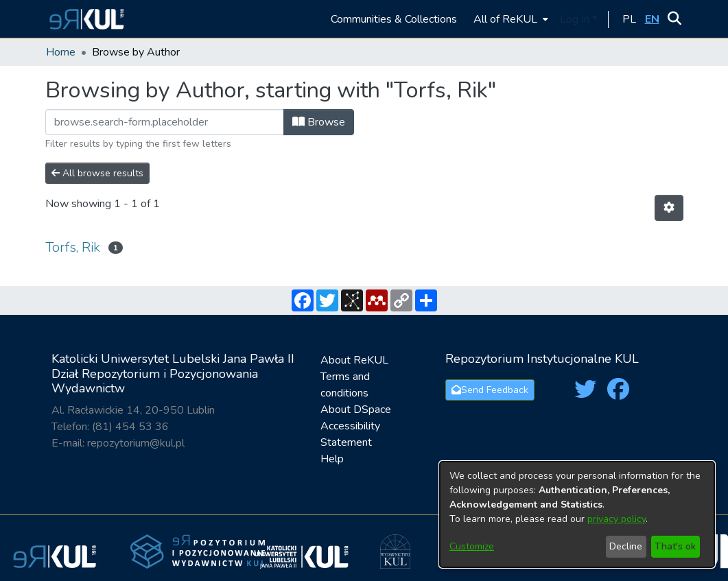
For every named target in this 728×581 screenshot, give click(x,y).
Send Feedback (490, 390)
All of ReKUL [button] (505, 19)
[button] (85, 19)
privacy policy (617, 519)
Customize (472, 546)
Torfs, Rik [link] (73, 247)
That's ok (675, 546)
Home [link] (61, 52)
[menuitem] (509, 19)
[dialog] (577, 514)
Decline (626, 546)
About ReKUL (354, 360)
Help (332, 459)
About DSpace (356, 410)
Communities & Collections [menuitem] (394, 19)
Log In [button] (576, 19)
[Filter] (165, 122)
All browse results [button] (97, 173)
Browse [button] (319, 122)
